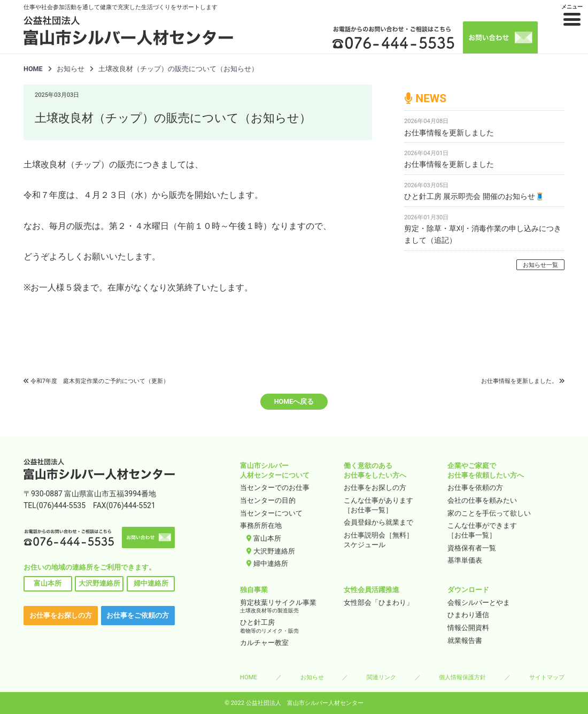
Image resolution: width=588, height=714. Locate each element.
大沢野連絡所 (99, 583)
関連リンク (381, 677)
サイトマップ (547, 677)
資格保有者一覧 (472, 548)
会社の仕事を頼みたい (482, 500)
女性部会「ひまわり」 (378, 602)
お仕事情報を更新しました (449, 133)
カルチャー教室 (264, 643)
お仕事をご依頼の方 (138, 615)
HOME (33, 69)
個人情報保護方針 (462, 677)
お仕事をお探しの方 (61, 615)
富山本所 (48, 583)
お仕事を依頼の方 (475, 487)
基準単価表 (465, 560)
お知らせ (312, 677)
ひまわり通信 (468, 615)
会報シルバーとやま (479, 602)
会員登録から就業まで (378, 522)
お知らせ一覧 (540, 265)
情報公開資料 (468, 628)
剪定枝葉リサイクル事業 (289, 607)
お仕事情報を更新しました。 (519, 381)
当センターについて (271, 513)
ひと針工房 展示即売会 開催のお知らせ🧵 (474, 196)
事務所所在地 (261, 525)
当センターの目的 (268, 500)
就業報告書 (465, 640)
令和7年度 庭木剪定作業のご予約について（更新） (100, 381)
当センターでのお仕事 (275, 487)
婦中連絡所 (151, 583)
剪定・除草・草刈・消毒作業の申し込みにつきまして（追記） (483, 234)
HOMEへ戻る (294, 401)
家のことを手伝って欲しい (489, 513)
